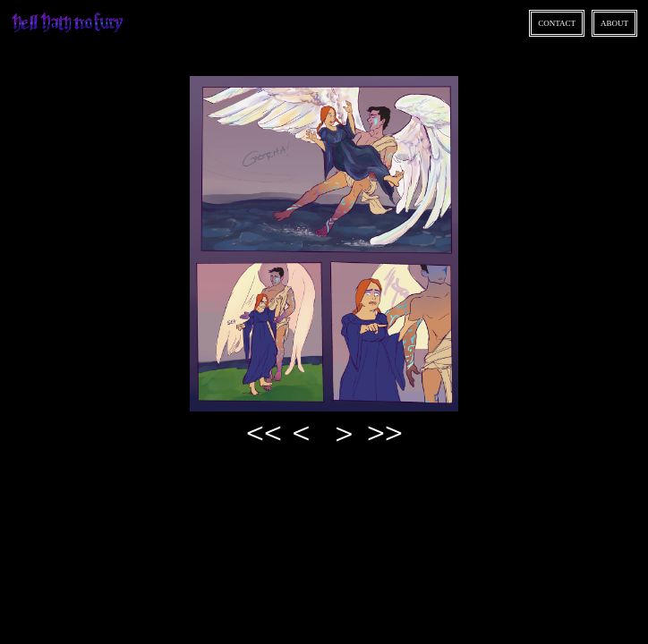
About (614, 23)
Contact (557, 23)
